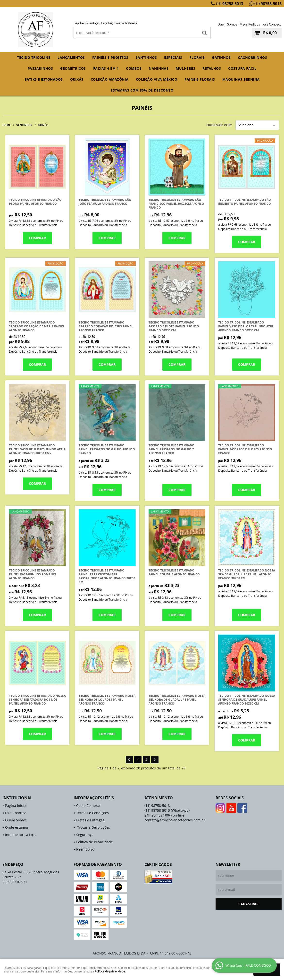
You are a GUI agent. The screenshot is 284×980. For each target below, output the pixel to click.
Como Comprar (88, 805)
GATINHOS (221, 57)
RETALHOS (212, 68)
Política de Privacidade (95, 842)
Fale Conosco (272, 24)
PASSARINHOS (40, 68)
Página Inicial (16, 805)
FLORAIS (197, 57)
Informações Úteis (94, 798)
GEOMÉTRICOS (73, 68)
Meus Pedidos (250, 24)
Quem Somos (227, 24)
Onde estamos (17, 827)
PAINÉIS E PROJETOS (110, 57)
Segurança (85, 835)
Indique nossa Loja (20, 835)
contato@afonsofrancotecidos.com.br (175, 820)
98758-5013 (230, 4)
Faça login (108, 23)
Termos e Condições (92, 813)
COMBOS (134, 68)
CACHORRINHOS (252, 57)
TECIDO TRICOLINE (34, 57)
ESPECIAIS (173, 57)
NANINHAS (159, 68)
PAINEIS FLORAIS (200, 79)
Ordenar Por (219, 125)
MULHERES (185, 68)
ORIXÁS (77, 79)
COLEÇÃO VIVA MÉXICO (157, 79)
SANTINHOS (146, 57)
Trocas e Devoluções (93, 827)
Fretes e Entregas (90, 820)
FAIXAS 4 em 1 (106, 68)
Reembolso (85, 849)
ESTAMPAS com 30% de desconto (142, 90)
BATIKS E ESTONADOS (44, 79)
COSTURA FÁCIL (242, 68)
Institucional (17, 798)
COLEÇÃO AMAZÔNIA (110, 79)
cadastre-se (129, 23)
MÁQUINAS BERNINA (241, 79)
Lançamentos (71, 57)
